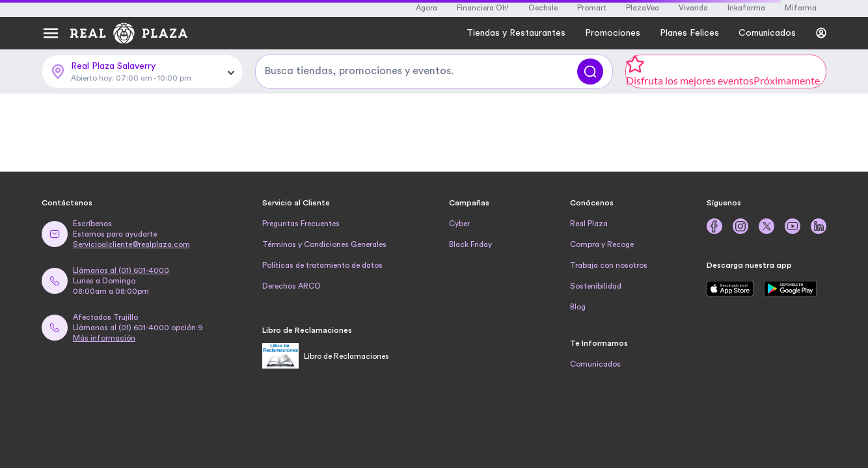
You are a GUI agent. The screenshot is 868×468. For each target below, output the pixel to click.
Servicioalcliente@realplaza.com (131, 244)
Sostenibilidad (596, 286)
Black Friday (470, 244)
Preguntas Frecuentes (301, 224)
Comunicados (595, 364)
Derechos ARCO (292, 286)
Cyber (459, 224)
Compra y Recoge (602, 244)
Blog (578, 307)
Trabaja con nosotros (609, 265)
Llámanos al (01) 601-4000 (121, 270)
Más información (104, 338)
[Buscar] (590, 71)
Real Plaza (589, 224)
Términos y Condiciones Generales (324, 244)
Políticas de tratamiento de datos (322, 265)
